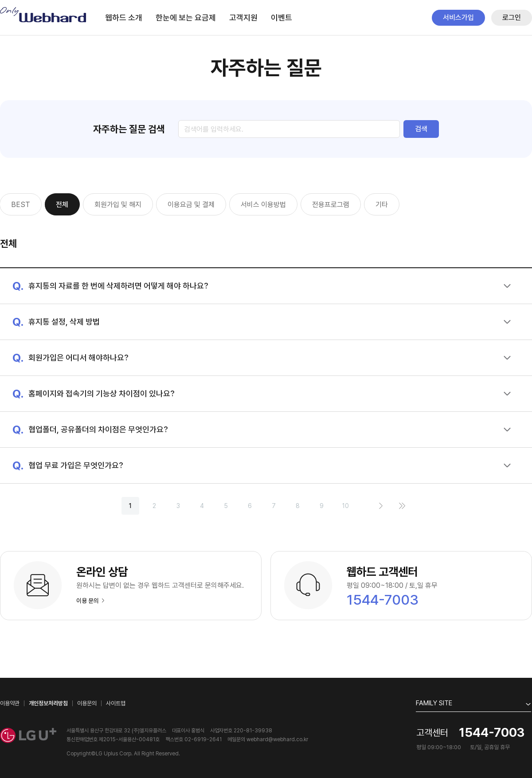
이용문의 (87, 703)
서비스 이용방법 (263, 205)
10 (346, 506)
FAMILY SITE (434, 703)
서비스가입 (458, 18)
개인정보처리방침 (48, 703)
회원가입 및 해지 (118, 205)
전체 (62, 205)
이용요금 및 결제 (191, 205)
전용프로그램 (331, 205)
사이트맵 (116, 703)
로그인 (512, 18)
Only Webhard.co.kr (44, 15)
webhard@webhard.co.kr (277, 739)
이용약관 (10, 703)
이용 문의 (90, 601)
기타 (382, 205)
